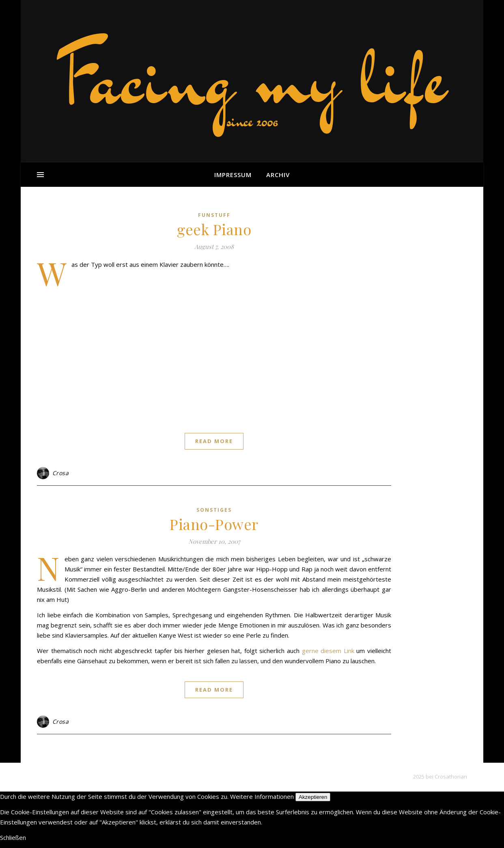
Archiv (278, 175)
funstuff (214, 215)
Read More (214, 441)
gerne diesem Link (328, 651)
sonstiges (214, 510)
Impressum (233, 175)
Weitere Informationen (262, 796)
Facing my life (252, 77)
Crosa (61, 473)
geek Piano (214, 229)
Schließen (13, 837)
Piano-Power (214, 524)
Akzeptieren (313, 797)
